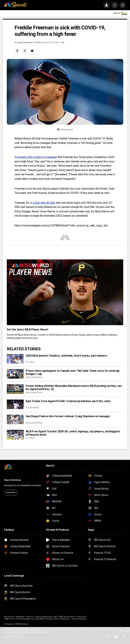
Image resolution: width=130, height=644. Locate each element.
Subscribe (11, 492)
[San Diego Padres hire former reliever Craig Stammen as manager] (15, 419)
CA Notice (65, 619)
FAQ (56, 617)
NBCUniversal (22, 624)
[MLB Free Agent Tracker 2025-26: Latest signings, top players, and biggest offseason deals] (15, 435)
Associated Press (34, 377)
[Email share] (32, 51)
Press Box (81, 617)
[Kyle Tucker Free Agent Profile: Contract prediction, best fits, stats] (15, 404)
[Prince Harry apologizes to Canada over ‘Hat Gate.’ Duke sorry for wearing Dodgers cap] (15, 374)
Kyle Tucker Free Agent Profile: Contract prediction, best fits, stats (68, 401)
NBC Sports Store (67, 617)
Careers (30, 617)
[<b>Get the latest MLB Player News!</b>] (65, 292)
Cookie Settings (79, 619)
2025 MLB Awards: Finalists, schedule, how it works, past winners (66, 356)
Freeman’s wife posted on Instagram (36, 157)
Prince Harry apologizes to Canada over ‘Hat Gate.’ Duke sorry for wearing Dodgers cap (73, 372)
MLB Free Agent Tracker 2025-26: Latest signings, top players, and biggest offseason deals (73, 433)
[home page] (16, 5)
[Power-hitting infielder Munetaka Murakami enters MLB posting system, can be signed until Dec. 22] (15, 389)
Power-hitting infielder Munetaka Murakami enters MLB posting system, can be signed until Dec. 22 (74, 387)
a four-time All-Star (44, 203)
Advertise (21, 617)
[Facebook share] (17, 51)
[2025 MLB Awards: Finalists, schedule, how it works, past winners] (15, 359)
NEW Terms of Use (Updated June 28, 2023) (24, 619)
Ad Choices (9, 617)
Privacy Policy (52, 619)
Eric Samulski (32, 408)
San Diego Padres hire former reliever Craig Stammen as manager (68, 416)
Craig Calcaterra (25, 42)
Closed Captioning (44, 617)
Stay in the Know (13, 480)
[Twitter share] (25, 51)
